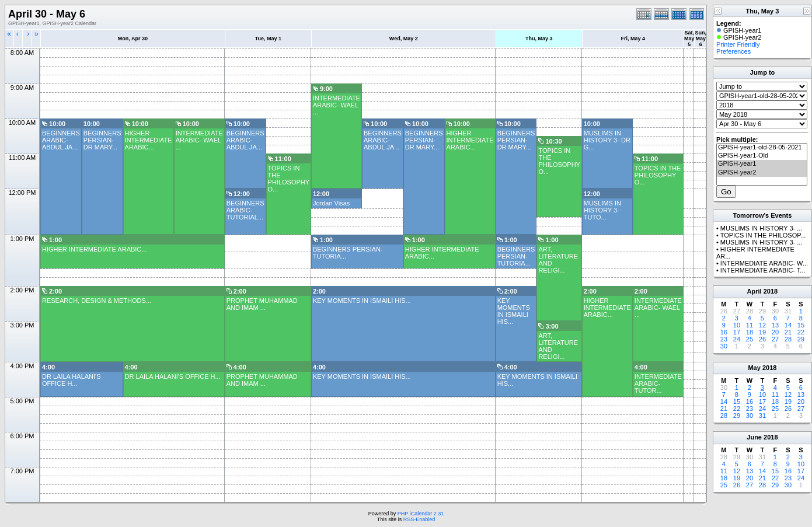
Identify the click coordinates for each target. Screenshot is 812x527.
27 (775, 339)
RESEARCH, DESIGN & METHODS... (97, 301)
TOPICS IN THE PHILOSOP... (763, 235)
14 (788, 325)
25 (750, 339)
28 (788, 339)
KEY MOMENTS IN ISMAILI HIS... (362, 301)
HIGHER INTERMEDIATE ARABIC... (149, 140)
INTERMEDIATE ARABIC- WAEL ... (337, 105)
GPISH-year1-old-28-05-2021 (762, 148)
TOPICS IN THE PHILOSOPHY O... (559, 161)
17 (737, 332)
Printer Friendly (738, 44)
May (754, 368)
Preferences (733, 51)
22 (801, 332)
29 (801, 339)
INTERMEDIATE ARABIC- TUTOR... (658, 383)
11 (750, 325)
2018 (771, 291)
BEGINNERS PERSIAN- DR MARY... (102, 140)
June (754, 437)
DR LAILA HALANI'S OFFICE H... (72, 380)
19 (762, 332)
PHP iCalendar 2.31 (421, 514)
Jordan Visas (331, 203)
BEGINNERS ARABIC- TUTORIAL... (245, 210)
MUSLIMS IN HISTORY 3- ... (762, 228)
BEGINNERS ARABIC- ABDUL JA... (61, 140)
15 (801, 325)
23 (724, 339)
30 (724, 346)
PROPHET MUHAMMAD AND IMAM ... (262, 304)
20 (775, 332)
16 (724, 332)
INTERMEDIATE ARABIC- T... (763, 270)
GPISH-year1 (762, 164)
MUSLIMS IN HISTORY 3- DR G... (607, 140)
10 (737, 325)
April (755, 291)
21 (788, 332)
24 (737, 339)
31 (762, 416)
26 (762, 339)
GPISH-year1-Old (762, 156)
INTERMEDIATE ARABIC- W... (764, 263)
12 (762, 325)
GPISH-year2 (762, 173)
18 (750, 332)
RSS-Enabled (419, 519)
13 (775, 325)
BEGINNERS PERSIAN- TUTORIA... (516, 256)
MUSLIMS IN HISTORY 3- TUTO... (602, 210)
